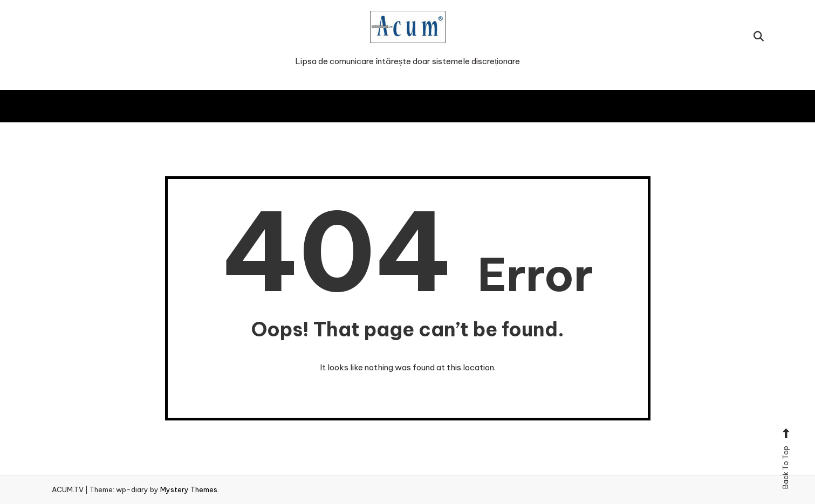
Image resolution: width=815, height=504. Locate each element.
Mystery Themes (189, 489)
